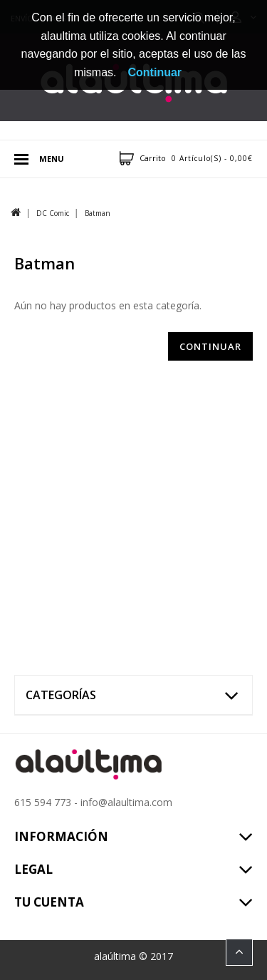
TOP (239, 952)
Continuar (210, 346)
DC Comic (53, 213)
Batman (98, 213)
